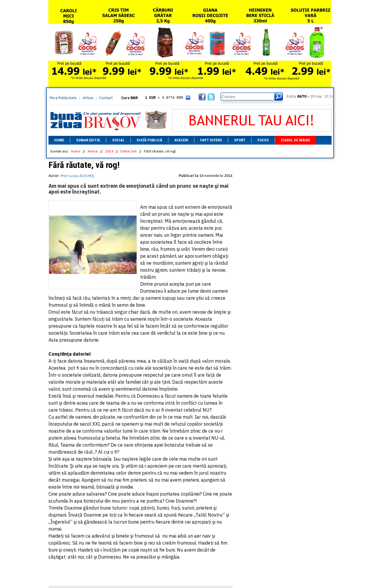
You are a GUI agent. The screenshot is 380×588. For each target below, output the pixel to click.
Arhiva (88, 98)
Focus (263, 140)
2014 (109, 151)
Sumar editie (88, 140)
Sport (240, 140)
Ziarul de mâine (296, 140)
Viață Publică (149, 140)
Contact (106, 98)
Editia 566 (129, 151)
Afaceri (181, 140)
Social (118, 140)
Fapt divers (211, 140)
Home (59, 140)
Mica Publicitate (63, 98)
